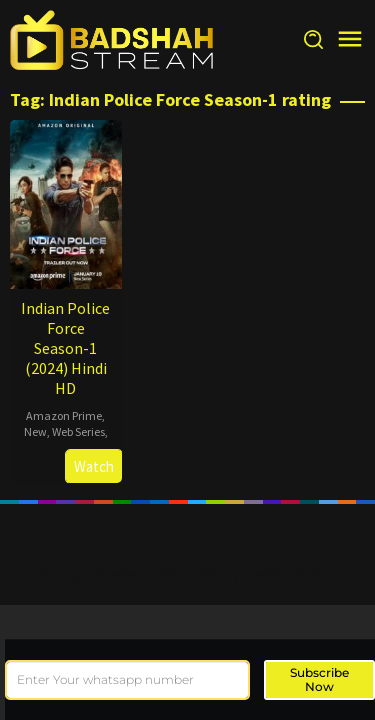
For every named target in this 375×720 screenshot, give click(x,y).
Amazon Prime (64, 415)
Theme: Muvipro (292, 574)
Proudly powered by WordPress (132, 574)
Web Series (78, 431)
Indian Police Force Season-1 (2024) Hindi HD (65, 348)
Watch (94, 466)
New (35, 431)
